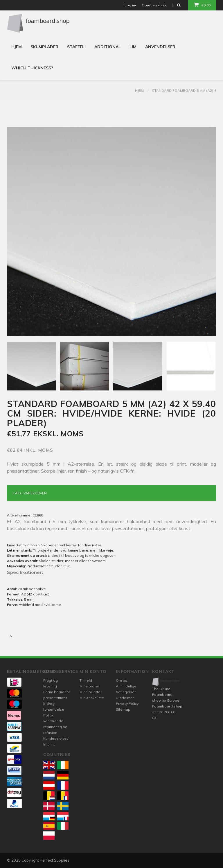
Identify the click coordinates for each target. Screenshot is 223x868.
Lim (133, 47)
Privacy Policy (127, 704)
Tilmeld (86, 680)
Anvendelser (160, 47)
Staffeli (76, 47)
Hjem (17, 47)
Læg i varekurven (30, 493)
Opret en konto (154, 5)
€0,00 (202, 5)
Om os (122, 680)
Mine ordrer (89, 686)
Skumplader (44, 47)
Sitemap (123, 709)
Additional (108, 47)
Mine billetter (91, 692)
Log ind (131, 5)
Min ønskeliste (92, 698)
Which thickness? (32, 68)
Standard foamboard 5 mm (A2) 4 (184, 90)
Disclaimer (125, 698)
